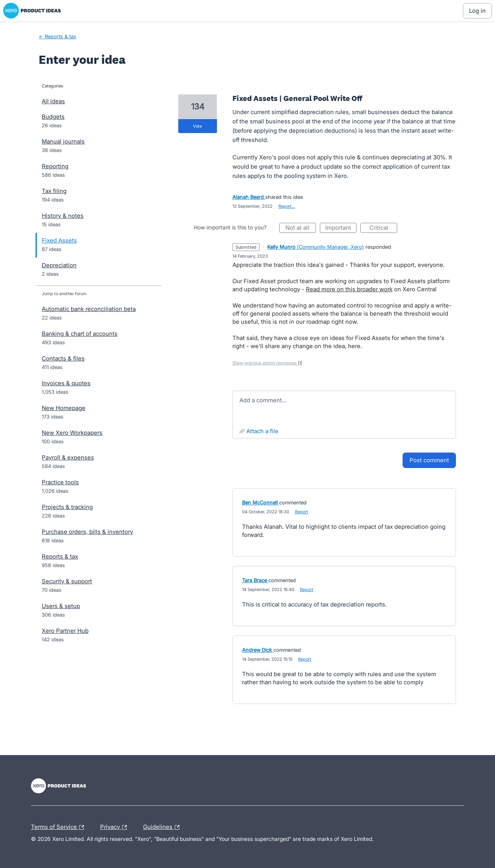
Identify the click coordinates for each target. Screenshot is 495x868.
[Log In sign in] (477, 11)
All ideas (53, 101)
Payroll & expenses (68, 457)
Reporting (55, 166)
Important (341, 228)
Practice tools (60, 482)
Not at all (301, 228)
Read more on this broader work (349, 289)
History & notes (63, 216)
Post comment (429, 460)
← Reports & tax (57, 36)
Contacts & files (63, 358)
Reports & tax (60, 556)
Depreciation (59, 265)
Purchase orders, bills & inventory (87, 532)
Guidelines (163, 827)
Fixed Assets (59, 240)
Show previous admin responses (267, 363)
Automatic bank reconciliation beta (89, 309)
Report (302, 512)
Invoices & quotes (66, 383)
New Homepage (64, 408)
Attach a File (262, 431)
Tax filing (54, 191)
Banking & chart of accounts (80, 334)
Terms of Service (59, 827)
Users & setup (61, 606)
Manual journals (63, 141)
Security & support (67, 581)
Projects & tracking (67, 507)
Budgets (53, 117)
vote (197, 126)
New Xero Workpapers (72, 433)
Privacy (115, 827)
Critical (383, 228)
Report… (287, 206)
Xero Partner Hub (65, 631)
